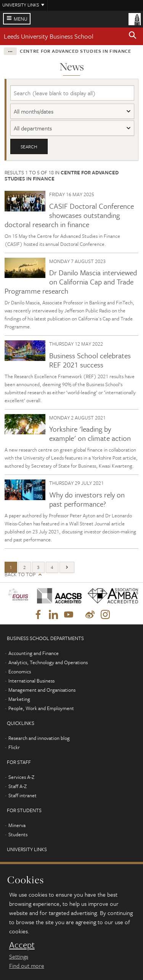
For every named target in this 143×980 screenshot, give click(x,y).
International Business (31, 681)
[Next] (67, 567)
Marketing (19, 699)
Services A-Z (21, 777)
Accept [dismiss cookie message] (22, 945)
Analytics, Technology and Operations (48, 662)
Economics (20, 671)
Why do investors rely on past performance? (87, 499)
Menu (21, 19)
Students (18, 834)
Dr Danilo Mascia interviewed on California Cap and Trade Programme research (71, 282)
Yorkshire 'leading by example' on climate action (90, 433)
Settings (19, 956)
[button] (133, 36)
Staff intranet (22, 795)
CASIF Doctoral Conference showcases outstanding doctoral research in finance (69, 215)
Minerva (17, 825)
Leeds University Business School (49, 36)
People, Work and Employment (41, 708)
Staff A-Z (18, 786)
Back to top (20, 575)
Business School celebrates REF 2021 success (90, 360)
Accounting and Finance (34, 653)
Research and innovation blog (39, 738)
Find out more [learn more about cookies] (27, 965)
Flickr (14, 747)
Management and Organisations (42, 690)
